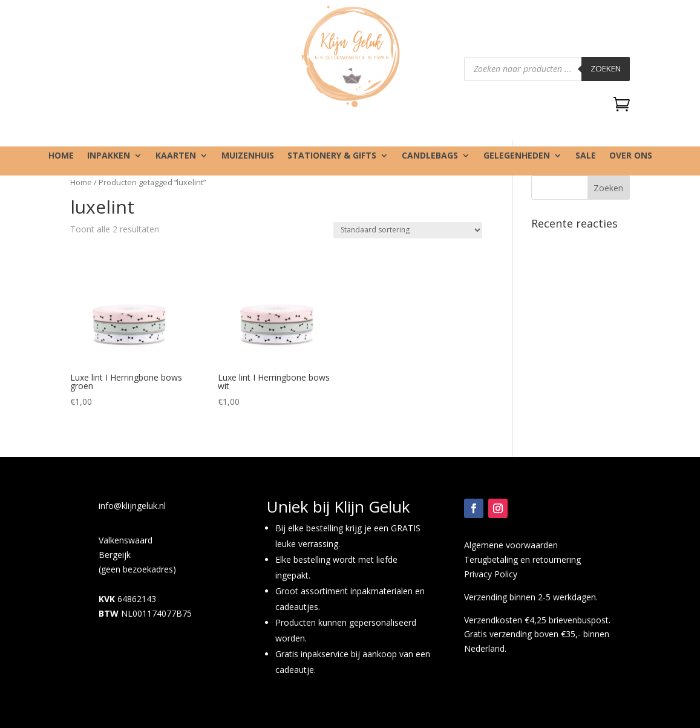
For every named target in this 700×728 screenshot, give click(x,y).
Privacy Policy (491, 574)
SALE (586, 156)
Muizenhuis (248, 156)
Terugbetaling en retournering (522, 559)
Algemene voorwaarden (511, 545)
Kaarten (176, 156)
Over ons (631, 156)
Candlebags (430, 156)
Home (61, 156)
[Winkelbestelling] (408, 230)
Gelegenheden (517, 156)
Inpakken (109, 156)
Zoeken (606, 68)
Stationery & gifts (332, 156)
